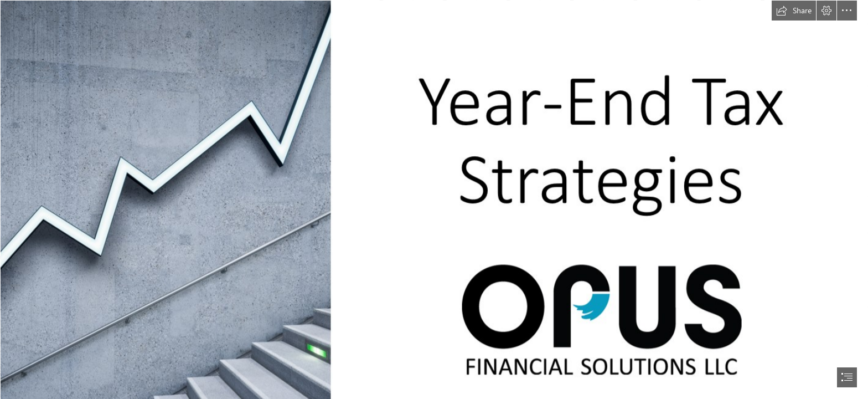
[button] (794, 11)
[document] (434, 199)
